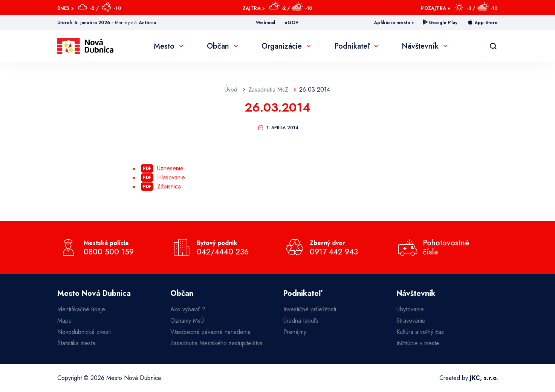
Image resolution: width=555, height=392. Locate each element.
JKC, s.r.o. (484, 378)
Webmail (265, 23)
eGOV (292, 23)
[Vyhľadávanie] (493, 46)
